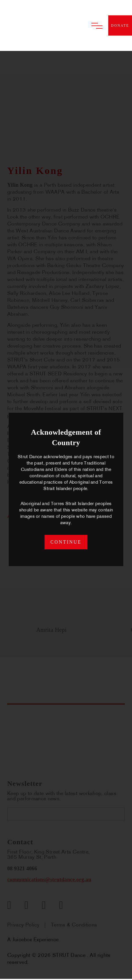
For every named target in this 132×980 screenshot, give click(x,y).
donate (120, 25)
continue (66, 543)
